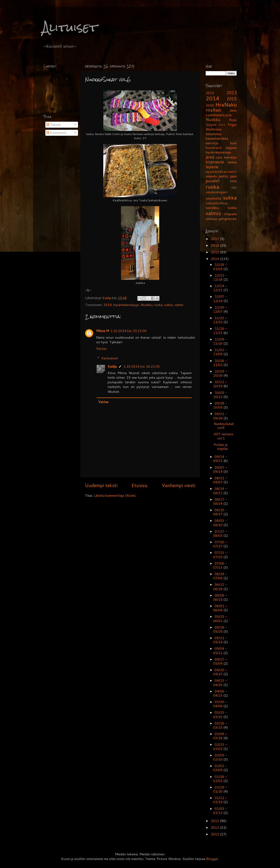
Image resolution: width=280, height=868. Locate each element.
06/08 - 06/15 (220, 597)
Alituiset (70, 27)
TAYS (222, 125)
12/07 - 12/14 (220, 298)
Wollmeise (214, 129)
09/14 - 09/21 (220, 459)
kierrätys (230, 157)
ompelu (211, 176)
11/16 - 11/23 (220, 330)
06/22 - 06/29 (220, 587)
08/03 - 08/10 (220, 523)
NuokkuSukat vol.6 (224, 426)
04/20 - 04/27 (220, 672)
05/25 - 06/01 (220, 619)
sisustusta (213, 198)
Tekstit (53, 125)
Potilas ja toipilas (221, 447)
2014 (107, 305)
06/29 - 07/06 (220, 576)
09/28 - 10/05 (220, 405)
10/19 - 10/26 (220, 373)
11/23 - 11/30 (220, 320)
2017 (215, 239)
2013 (232, 93)
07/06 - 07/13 (220, 565)
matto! (232, 172)
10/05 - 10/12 (220, 395)
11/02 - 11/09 (220, 352)
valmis (179, 305)
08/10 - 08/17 (220, 512)
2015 (232, 99)
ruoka (158, 305)
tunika (232, 208)
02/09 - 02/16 (220, 757)
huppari (231, 148)
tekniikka (212, 208)
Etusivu (139, 485)
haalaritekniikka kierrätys (217, 141)
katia (219, 157)
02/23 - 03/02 (220, 746)
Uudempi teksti (101, 485)
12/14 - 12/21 (220, 288)
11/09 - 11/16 (220, 341)
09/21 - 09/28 (220, 416)
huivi (233, 143)
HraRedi (213, 110)
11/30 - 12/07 (220, 309)
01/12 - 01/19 (220, 800)
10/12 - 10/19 (220, 384)
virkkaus (212, 219)
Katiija (107, 298)
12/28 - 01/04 (220, 267)
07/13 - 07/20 (220, 555)
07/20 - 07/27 (220, 544)
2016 (210, 105)
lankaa (232, 162)
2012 (210, 93)
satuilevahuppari (217, 192)
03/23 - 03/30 (220, 714)
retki (233, 181)
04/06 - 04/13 (220, 693)
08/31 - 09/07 (220, 480)
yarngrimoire (227, 219)
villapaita (230, 214)
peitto (223, 176)
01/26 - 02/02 (220, 779)
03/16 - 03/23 (220, 725)
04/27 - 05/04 (220, 661)
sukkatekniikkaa (217, 203)
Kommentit (56, 133)
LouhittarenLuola (219, 115)
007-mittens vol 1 (224, 436)
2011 (215, 834)
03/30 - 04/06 (220, 704)
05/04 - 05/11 (220, 650)
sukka (168, 305)
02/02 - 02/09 (220, 768)
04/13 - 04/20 (220, 682)
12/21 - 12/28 (220, 277)
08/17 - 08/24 (220, 501)
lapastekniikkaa (216, 172)
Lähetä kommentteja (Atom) (115, 495)
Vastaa (101, 348)
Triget (232, 125)
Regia (233, 120)
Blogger (212, 859)
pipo (234, 176)
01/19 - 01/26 (220, 789)
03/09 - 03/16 (220, 736)
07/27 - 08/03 (220, 533)
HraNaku (226, 104)
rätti (234, 187)
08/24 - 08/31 (220, 491)
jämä (210, 157)
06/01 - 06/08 (220, 608)
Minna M (103, 331)
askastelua (214, 134)
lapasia (212, 167)
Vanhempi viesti (179, 485)
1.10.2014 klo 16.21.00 (142, 366)
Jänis (233, 110)
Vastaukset (110, 358)
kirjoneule (215, 162)
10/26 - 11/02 (220, 363)
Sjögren (211, 125)
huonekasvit (214, 148)
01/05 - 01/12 (220, 811)
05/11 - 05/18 (220, 640)
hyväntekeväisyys (126, 305)
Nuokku (147, 305)
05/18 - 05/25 (220, 629)
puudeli (213, 181)
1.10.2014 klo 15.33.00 (128, 331)
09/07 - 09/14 (220, 469)
